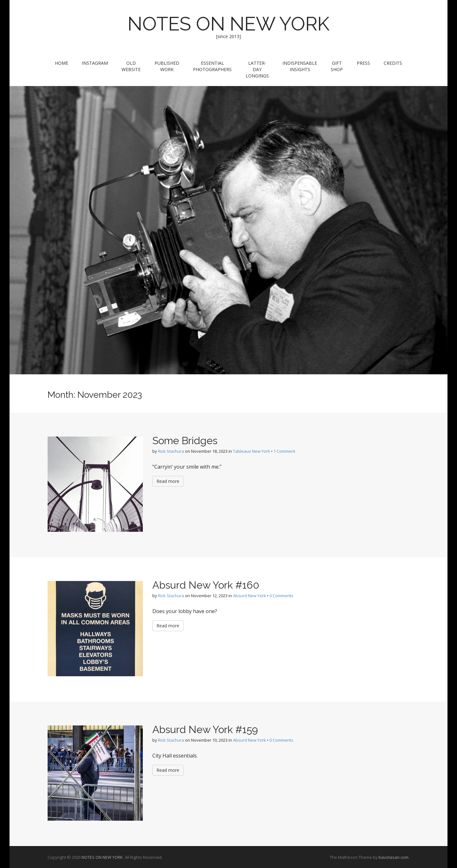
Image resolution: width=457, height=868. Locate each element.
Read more (168, 481)
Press (363, 63)
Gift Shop (337, 66)
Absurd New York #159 (205, 729)
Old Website (131, 66)
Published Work (167, 66)
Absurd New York (249, 596)
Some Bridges (185, 441)
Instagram (95, 63)
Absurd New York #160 (206, 585)
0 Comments (281, 596)
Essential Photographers (212, 66)
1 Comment (284, 451)
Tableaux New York (252, 451)
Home (62, 63)
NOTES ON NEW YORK (228, 24)
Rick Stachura (171, 451)
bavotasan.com (394, 857)
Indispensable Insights (300, 66)
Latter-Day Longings (257, 69)
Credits (393, 63)
